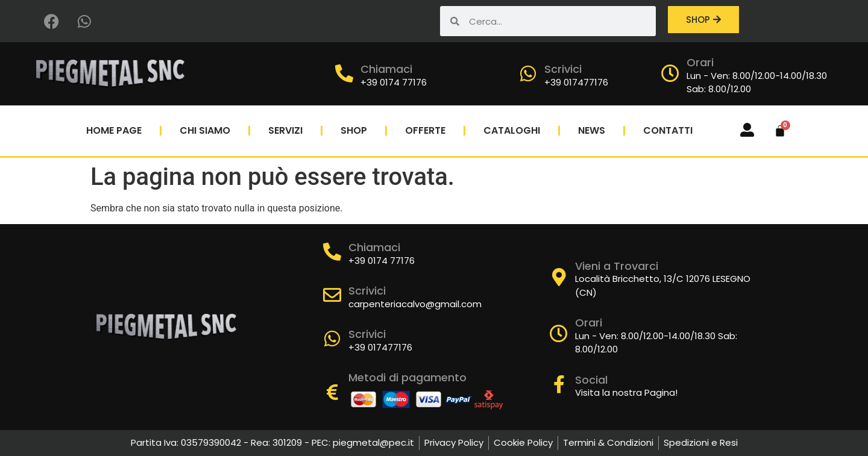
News (592, 130)
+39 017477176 (576, 82)
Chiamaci (386, 69)
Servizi (285, 130)
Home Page (114, 130)
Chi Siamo (205, 130)
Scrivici (563, 69)
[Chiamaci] (344, 73)
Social (591, 380)
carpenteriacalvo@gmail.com (415, 304)
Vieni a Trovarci (617, 266)
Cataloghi (512, 130)
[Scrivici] (528, 73)
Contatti (668, 130)
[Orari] (670, 73)
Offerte (425, 130)
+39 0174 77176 (394, 82)
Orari (700, 62)
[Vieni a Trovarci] (559, 277)
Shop (354, 130)
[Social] (559, 384)
